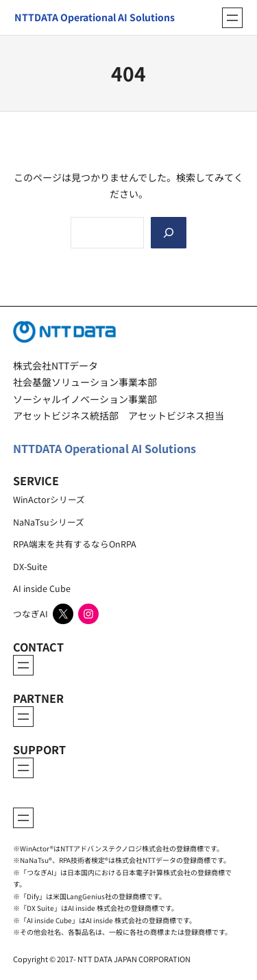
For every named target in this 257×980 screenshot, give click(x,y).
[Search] (169, 233)
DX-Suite (30, 566)
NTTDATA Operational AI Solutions (105, 448)
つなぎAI (30, 614)
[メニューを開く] (232, 18)
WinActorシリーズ (49, 499)
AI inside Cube (42, 588)
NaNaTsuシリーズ (49, 522)
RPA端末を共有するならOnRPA (75, 544)
